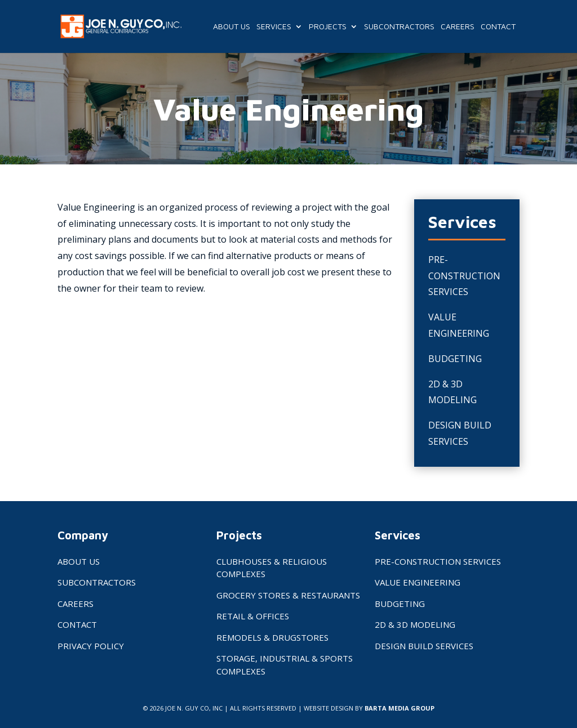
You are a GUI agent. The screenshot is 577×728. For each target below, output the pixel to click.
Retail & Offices (253, 616)
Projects (328, 27)
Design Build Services (424, 646)
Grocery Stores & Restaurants (288, 595)
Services (274, 27)
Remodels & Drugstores (272, 637)
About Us (232, 27)
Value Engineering (418, 582)
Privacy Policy (91, 646)
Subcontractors (399, 27)
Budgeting (455, 359)
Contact (498, 27)
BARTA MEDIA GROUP (400, 708)
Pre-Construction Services (464, 276)
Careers (458, 27)
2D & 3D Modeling (415, 624)
